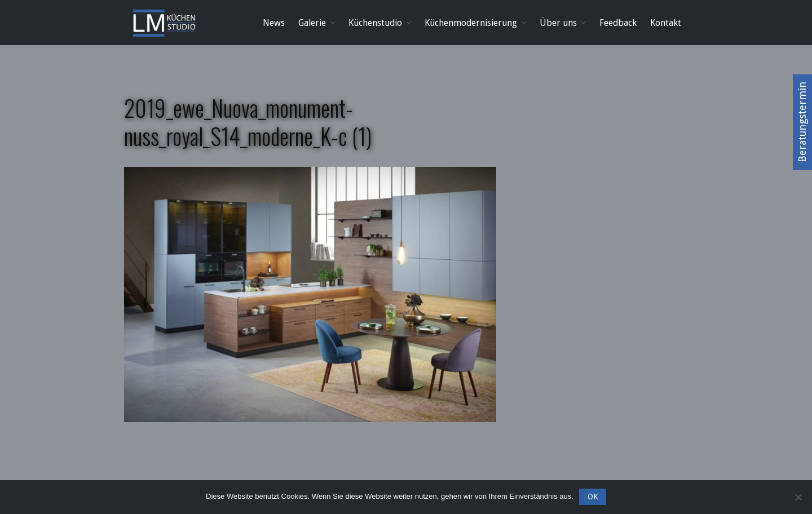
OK (593, 497)
